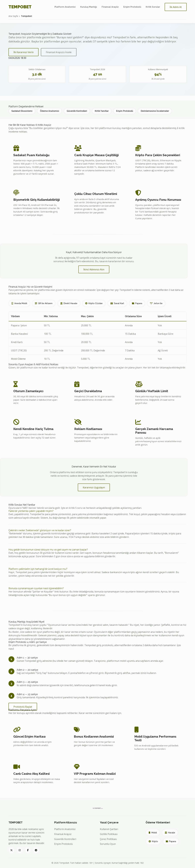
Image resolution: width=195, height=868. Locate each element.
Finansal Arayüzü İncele (59, 52)
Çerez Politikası (108, 839)
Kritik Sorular (153, 7)
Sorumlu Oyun (108, 844)
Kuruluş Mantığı (89, 7)
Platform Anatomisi (65, 7)
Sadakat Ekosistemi (22, 111)
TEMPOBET (20, 7)
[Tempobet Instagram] (20, 850)
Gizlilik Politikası (109, 834)
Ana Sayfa (13, 16)
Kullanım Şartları (109, 829)
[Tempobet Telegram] (36, 850)
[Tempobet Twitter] (11, 850)
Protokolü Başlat (23, 707)
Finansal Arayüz (110, 7)
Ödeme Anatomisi (50, 111)
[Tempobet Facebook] (28, 850)
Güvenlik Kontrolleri (77, 111)
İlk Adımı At (176, 7)
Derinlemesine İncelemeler (155, 111)
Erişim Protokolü (132, 7)
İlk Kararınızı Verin (24, 52)
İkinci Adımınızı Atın (94, 269)
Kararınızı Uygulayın (94, 487)
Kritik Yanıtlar (102, 111)
